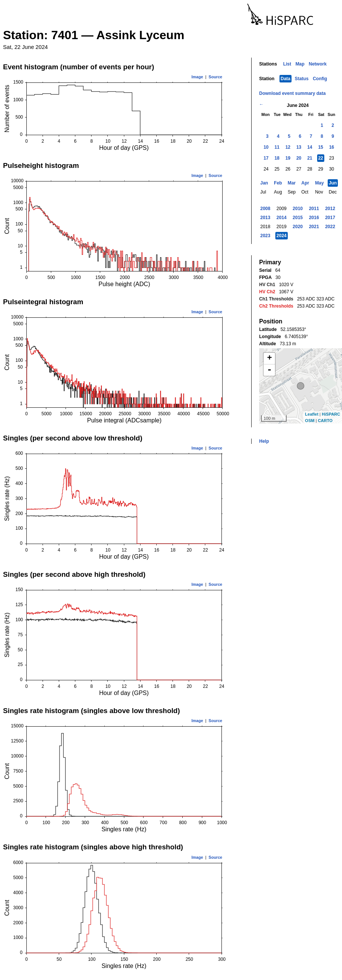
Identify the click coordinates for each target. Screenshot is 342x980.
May (319, 183)
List (287, 64)
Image (197, 77)
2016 (314, 218)
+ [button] (269, 358)
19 (288, 158)
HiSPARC (331, 414)
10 (266, 147)
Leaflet (312, 414)
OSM (310, 421)
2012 (330, 209)
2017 (330, 218)
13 (299, 147)
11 (277, 147)
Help (264, 441)
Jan (264, 183)
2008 (265, 209)
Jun (333, 183)
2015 (298, 218)
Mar (292, 183)
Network (318, 64)
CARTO (325, 421)
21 (310, 158)
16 (332, 147)
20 (299, 158)
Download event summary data (292, 93)
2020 (298, 227)
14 (310, 147)
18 (277, 158)
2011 (314, 209)
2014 (282, 218)
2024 (282, 236)
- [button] (269, 370)
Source (215, 77)
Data (286, 79)
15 (321, 147)
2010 (298, 209)
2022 (330, 227)
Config (320, 79)
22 (321, 158)
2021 (314, 227)
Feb (278, 183)
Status (302, 79)
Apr (305, 183)
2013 (265, 218)
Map (300, 64)
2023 (265, 236)
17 (266, 158)
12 (288, 147)
